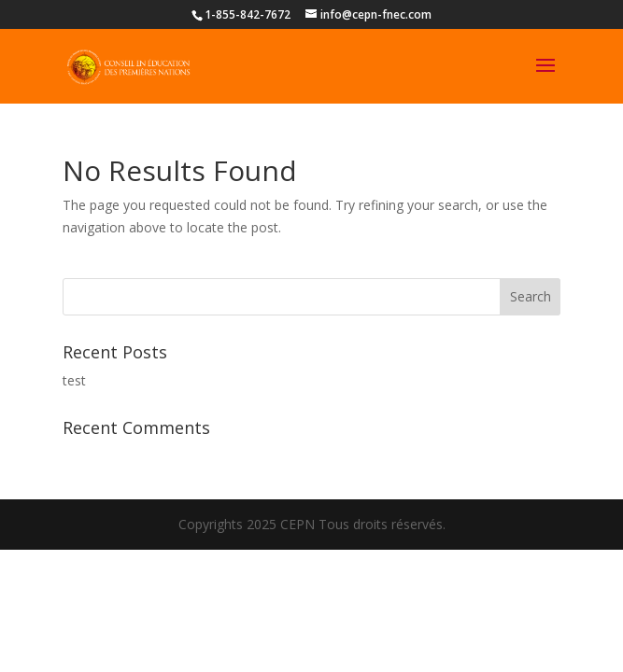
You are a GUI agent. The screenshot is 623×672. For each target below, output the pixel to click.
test (74, 380)
